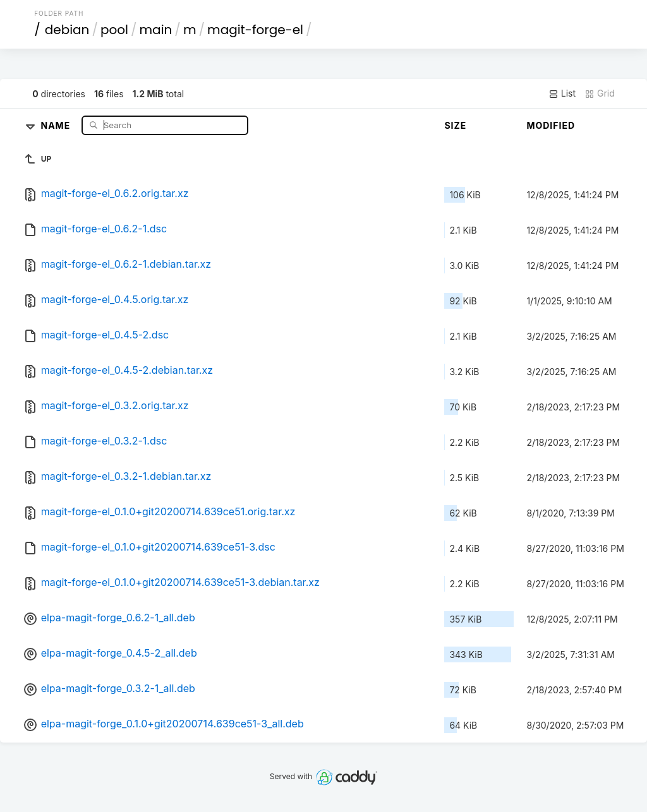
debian (67, 30)
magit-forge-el (255, 30)
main (156, 30)
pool (114, 30)
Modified (551, 125)
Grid (600, 93)
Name (57, 125)
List (562, 93)
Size (455, 125)
